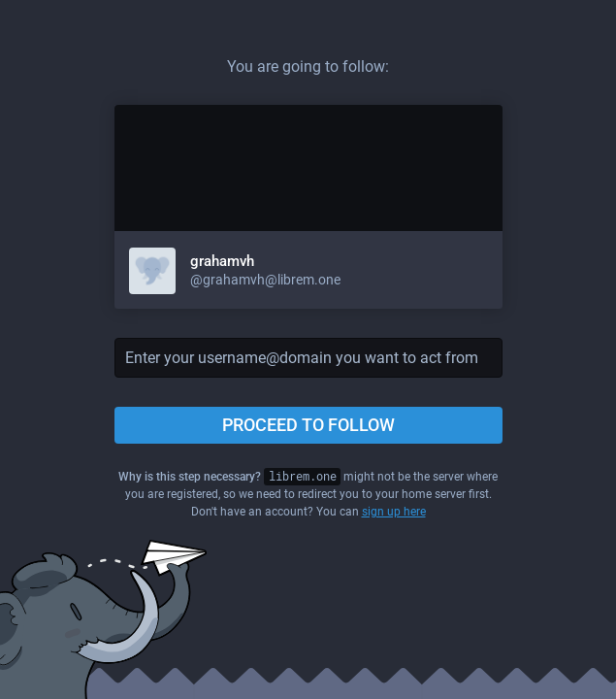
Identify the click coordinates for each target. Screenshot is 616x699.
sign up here (394, 512)
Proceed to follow (308, 425)
